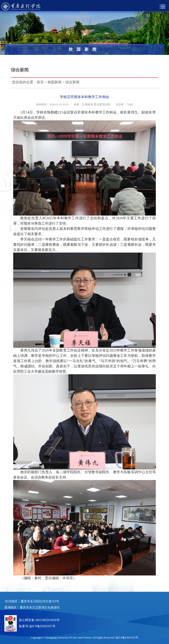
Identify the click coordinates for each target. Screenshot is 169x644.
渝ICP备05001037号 (42, 626)
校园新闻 (55, 82)
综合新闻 (72, 82)
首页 (40, 82)
